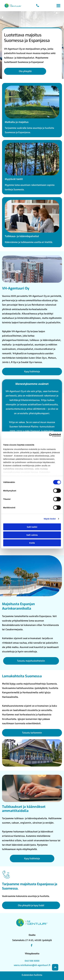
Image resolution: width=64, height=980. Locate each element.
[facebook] (32, 946)
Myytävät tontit (14, 179)
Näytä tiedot (50, 519)
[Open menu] (58, 6)
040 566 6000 (32, 961)
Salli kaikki (32, 527)
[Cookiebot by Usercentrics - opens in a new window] (49, 435)
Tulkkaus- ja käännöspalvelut (22, 236)
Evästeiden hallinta (32, 975)
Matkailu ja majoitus (17, 122)
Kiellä (32, 543)
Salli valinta (32, 535)
